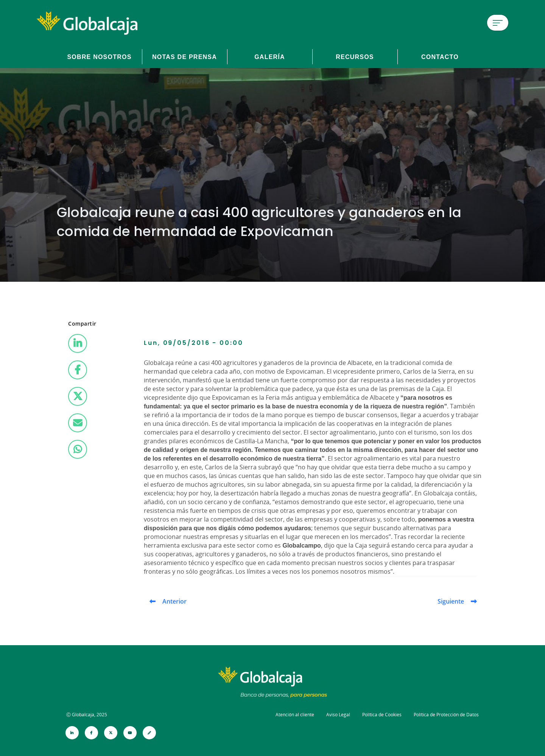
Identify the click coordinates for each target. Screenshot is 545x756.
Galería (270, 57)
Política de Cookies (382, 715)
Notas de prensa (185, 57)
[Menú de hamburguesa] (498, 23)
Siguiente (451, 601)
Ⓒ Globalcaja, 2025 (87, 715)
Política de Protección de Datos (446, 715)
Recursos (355, 57)
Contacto (440, 57)
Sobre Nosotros (99, 57)
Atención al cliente (295, 715)
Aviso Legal (338, 715)
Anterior (174, 601)
